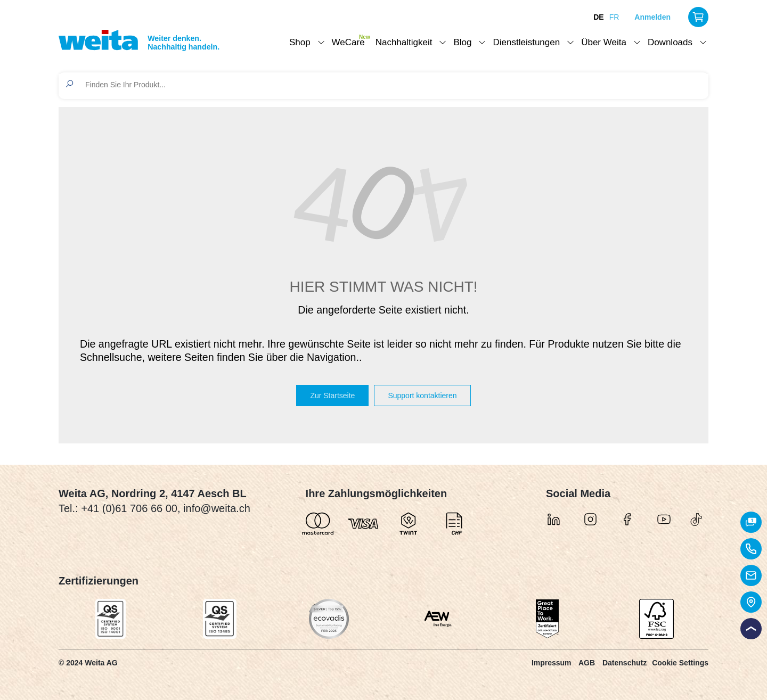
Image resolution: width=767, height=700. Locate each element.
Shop (300, 42)
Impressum (552, 663)
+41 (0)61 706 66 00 (129, 508)
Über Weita (604, 42)
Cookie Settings (680, 663)
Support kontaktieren (422, 396)
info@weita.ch (217, 508)
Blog (462, 42)
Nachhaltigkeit (404, 42)
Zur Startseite (332, 396)
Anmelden (652, 17)
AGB (587, 663)
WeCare (348, 42)
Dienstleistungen (526, 42)
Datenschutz (625, 663)
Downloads (670, 42)
